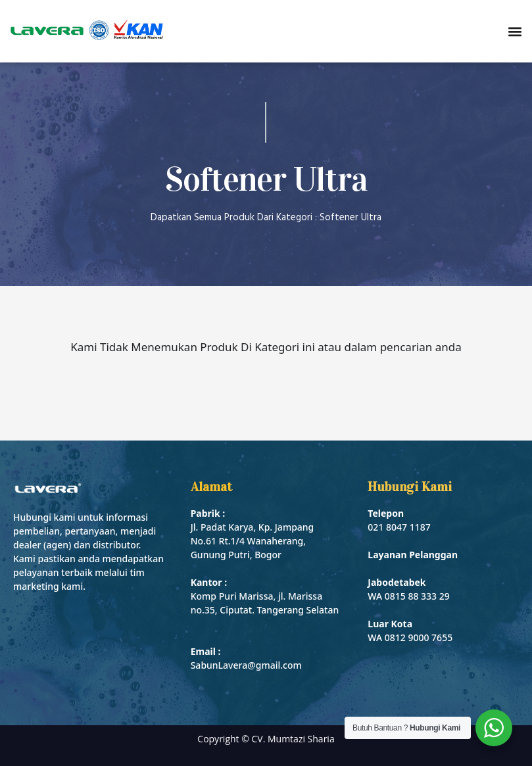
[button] (515, 31)
